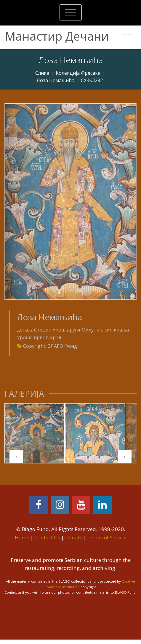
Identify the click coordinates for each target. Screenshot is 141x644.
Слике (42, 73)
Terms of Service (107, 537)
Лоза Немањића (55, 80)
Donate (74, 537)
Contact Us (47, 537)
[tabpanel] (35, 433)
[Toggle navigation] (71, 12)
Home (22, 537)
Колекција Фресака (78, 73)
